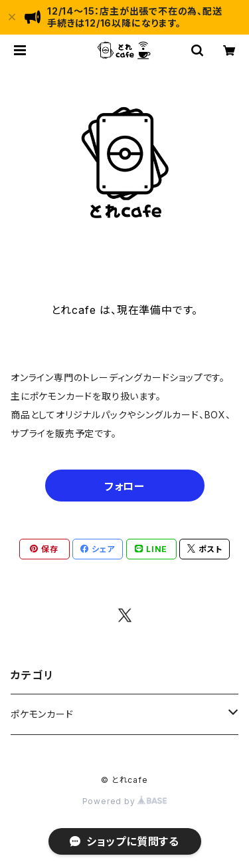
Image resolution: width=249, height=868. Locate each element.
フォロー (124, 486)
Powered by (125, 801)
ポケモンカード (42, 714)
